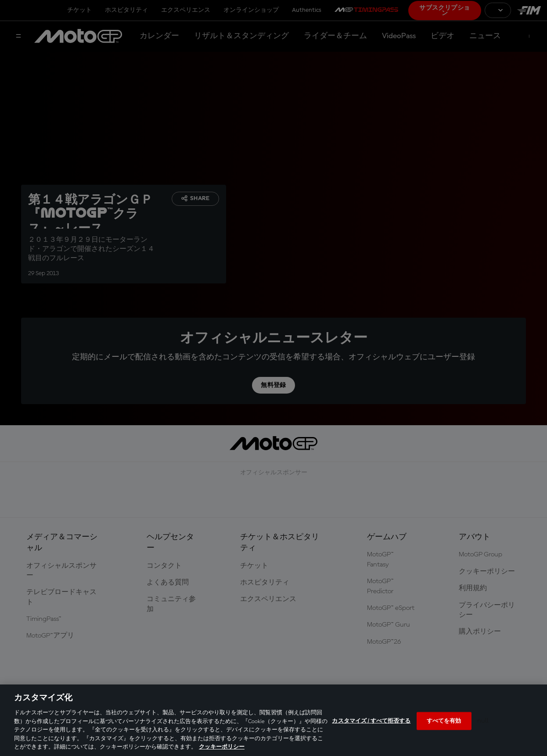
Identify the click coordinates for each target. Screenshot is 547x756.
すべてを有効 (444, 721)
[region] (273, 720)
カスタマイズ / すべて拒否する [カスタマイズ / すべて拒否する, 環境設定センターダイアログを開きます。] (371, 721)
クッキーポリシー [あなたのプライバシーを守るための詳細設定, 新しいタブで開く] (222, 747)
